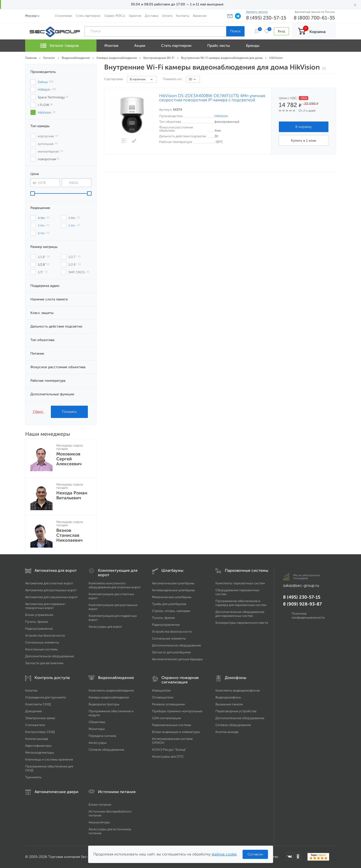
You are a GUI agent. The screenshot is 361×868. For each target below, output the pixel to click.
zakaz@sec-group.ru (301, 585)
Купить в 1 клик (304, 141)
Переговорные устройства (236, 711)
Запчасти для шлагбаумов (171, 652)
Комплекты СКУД (38, 704)
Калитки (31, 690)
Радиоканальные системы (172, 725)
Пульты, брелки (37, 622)
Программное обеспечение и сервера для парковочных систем (241, 603)
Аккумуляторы (99, 822)
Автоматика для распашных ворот (51, 590)
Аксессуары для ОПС (168, 756)
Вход (281, 31)
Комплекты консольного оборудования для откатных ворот (115, 585)
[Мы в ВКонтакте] (290, 856)
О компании (63, 16)
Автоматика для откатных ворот (49, 583)
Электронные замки (40, 718)
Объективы (97, 722)
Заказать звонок (257, 12)
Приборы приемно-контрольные (177, 711)
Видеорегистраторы (104, 704)
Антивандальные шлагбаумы (173, 590)
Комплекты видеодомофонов (238, 690)
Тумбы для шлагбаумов (169, 604)
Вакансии (200, 16)
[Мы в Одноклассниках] (298, 856)
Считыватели (35, 725)
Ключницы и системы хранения (49, 759)
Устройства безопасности (45, 635)
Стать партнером (88, 16)
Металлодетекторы (40, 753)
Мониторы (97, 729)
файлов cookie (224, 854)
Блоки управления (39, 615)
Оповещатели (163, 697)
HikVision (221, 116)
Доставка (152, 16)
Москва (31, 16)
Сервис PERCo (115, 16)
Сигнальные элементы (42, 642)
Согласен (255, 854)
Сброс (38, 412)
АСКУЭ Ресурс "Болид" (169, 750)
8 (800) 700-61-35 (314, 18)
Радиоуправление (39, 629)
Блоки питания (100, 805)
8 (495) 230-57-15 (266, 18)
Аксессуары (98, 743)
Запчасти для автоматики (44, 663)
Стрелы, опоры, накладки (171, 611)
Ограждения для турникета (46, 697)
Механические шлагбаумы (172, 597)
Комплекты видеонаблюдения (111, 690)
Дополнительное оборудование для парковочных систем (240, 614)
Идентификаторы (38, 746)
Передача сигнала (102, 736)
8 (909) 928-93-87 (302, 604)
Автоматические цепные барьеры (177, 659)
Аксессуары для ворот (105, 627)
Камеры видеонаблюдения (109, 697)
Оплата (167, 16)
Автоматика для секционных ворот (51, 597)
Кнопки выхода (37, 739)
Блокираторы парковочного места (242, 623)
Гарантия (135, 16)
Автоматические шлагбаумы (173, 583)
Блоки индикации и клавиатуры (176, 732)
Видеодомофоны (228, 697)
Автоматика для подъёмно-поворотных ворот (46, 606)
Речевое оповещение (168, 704)
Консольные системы (41, 649)
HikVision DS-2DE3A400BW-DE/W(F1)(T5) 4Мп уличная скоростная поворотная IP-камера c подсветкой (212, 98)
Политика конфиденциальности (308, 616)
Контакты (183, 16)
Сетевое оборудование (106, 750)
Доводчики (34, 711)
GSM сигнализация (166, 718)
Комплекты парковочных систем (240, 583)
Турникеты (33, 777)
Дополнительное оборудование (50, 656)
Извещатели (161, 690)
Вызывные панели (229, 704)
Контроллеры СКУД (40, 732)
